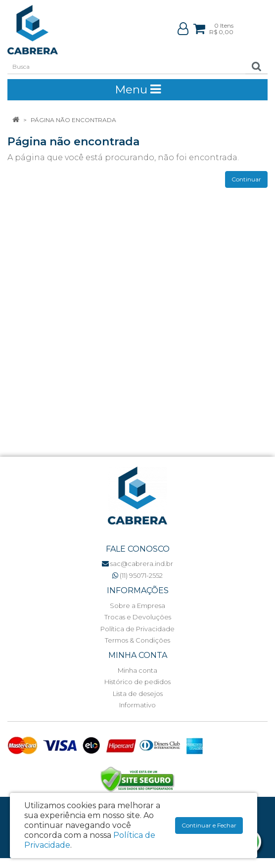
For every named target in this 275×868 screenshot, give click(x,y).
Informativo (137, 705)
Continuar (246, 179)
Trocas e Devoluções (138, 617)
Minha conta (137, 670)
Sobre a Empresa (137, 606)
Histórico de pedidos (137, 682)
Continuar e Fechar (209, 825)
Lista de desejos (138, 694)
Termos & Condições (137, 640)
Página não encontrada (73, 120)
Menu (138, 89)
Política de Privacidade (137, 629)
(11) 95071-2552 (137, 575)
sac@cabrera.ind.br (137, 564)
